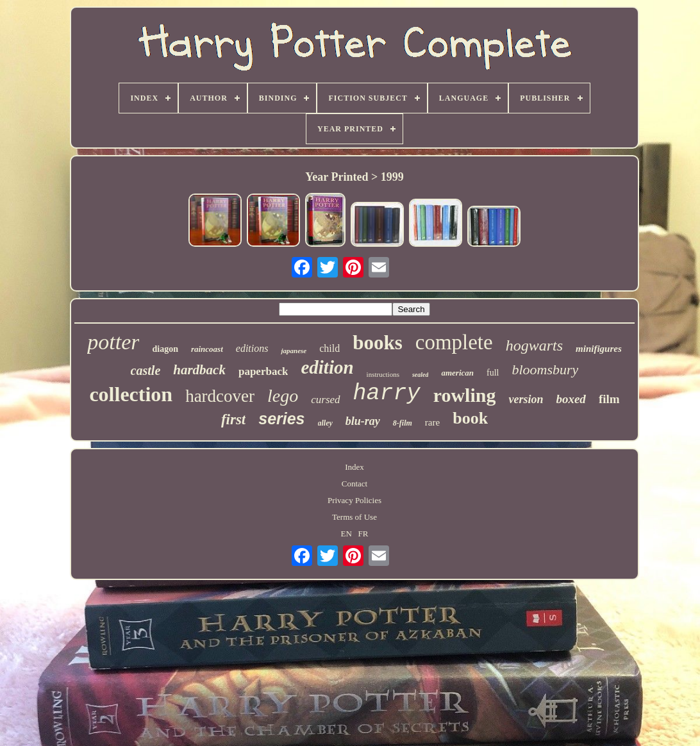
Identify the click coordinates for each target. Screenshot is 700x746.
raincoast (207, 349)
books (378, 343)
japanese (294, 351)
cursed (325, 400)
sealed (421, 375)
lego (283, 396)
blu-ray (363, 421)
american (457, 373)
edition (327, 367)
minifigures (599, 349)
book (470, 418)
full (493, 373)
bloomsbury (546, 369)
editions (252, 348)
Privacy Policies (354, 500)
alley (325, 423)
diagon (165, 349)
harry (387, 394)
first (233, 419)
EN (346, 534)
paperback (263, 371)
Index (354, 467)
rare (432, 422)
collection (131, 394)
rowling (465, 395)
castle (146, 370)
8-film (403, 423)
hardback (199, 370)
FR (363, 534)
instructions (383, 374)
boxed (571, 399)
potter (113, 342)
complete (454, 342)
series (281, 419)
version (526, 399)
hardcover (220, 396)
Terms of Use (354, 517)
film (609, 399)
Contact (354, 484)
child (329, 348)
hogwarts (534, 345)
